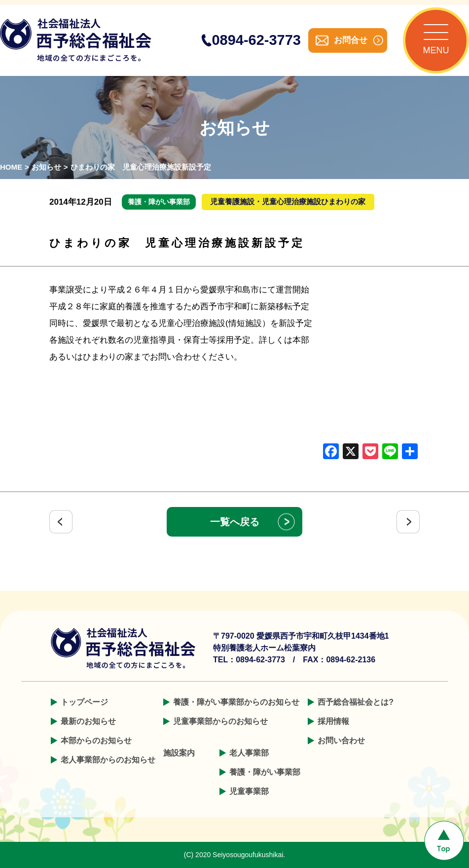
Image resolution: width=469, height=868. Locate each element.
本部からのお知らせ (96, 741)
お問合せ (351, 40)
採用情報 (333, 721)
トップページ (84, 702)
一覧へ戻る (235, 522)
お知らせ (46, 167)
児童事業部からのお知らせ (220, 721)
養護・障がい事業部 (265, 772)
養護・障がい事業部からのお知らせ (236, 702)
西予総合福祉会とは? (356, 702)
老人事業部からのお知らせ (108, 760)
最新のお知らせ (88, 721)
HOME (11, 167)
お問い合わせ (341, 741)
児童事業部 (249, 791)
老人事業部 (249, 753)
